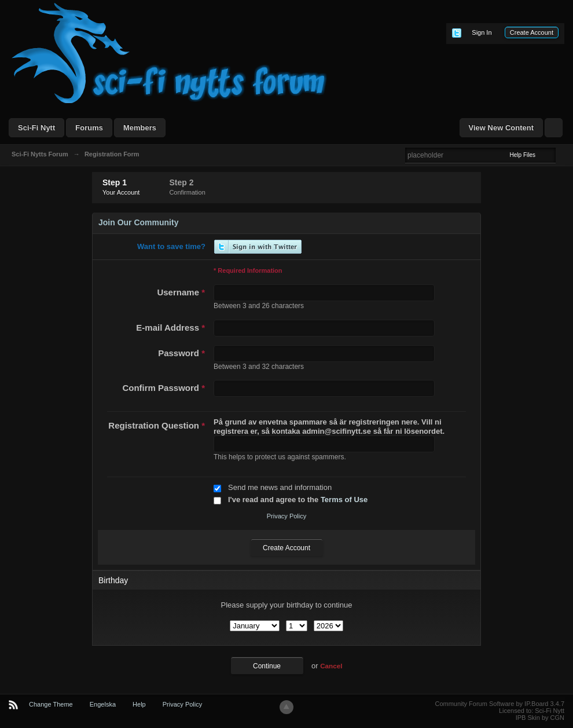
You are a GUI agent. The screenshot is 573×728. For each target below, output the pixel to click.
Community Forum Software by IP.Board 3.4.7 (499, 704)
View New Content (501, 128)
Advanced (563, 155)
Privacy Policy (286, 516)
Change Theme (51, 704)
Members (140, 128)
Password (181, 353)
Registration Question (157, 425)
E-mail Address (170, 328)
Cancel (331, 666)
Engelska (103, 704)
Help (139, 704)
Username (181, 292)
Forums (89, 128)
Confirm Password (164, 388)
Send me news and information (280, 487)
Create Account (532, 32)
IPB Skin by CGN (540, 718)
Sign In (482, 32)
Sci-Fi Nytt (36, 128)
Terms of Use (344, 500)
